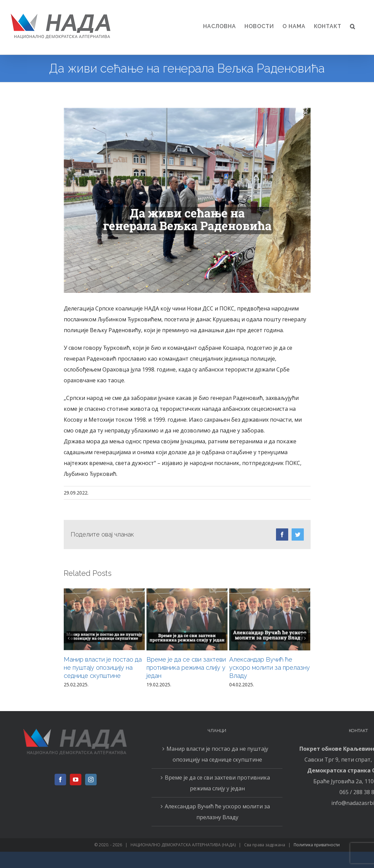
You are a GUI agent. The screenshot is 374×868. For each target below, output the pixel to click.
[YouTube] (76, 780)
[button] (353, 26)
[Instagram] (91, 780)
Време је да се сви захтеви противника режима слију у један (186, 668)
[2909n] (187, 200)
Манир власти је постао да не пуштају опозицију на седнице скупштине (103, 668)
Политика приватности (317, 845)
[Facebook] (60, 780)
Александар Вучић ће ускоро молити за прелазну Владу (270, 668)
